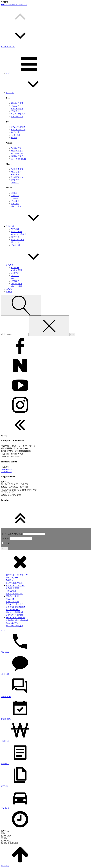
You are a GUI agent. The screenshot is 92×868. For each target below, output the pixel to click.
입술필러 (15, 198)
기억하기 (7, 543)
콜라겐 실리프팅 (19, 159)
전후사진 (15, 276)
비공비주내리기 (18, 114)
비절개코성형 (17, 108)
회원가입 (11, 46)
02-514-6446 (6, 472)
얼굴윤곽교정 (17, 169)
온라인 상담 (17, 284)
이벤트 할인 (17, 270)
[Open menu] (2, 52)
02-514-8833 (6, 469)
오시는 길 (16, 245)
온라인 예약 (17, 286)
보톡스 (14, 193)
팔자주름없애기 (18, 153)
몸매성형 (15, 180)
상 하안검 (16, 135)
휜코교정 (15, 106)
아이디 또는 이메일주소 (12, 534)
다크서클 (15, 132)
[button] (46, 16)
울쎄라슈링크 (17, 156)
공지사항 (15, 242)
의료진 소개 (17, 232)
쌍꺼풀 (14, 138)
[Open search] (21, 305)
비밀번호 (5, 538)
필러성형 (15, 196)
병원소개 (15, 229)
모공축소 (15, 201)
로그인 (4, 46)
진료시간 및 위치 (19, 234)
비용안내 (15, 268)
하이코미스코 (17, 117)
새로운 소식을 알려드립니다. (14, 5)
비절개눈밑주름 (18, 130)
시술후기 (15, 273)
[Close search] (49, 326)
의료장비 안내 (18, 240)
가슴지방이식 (17, 177)
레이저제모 (16, 206)
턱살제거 (15, 174)
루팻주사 (15, 182)
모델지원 (15, 281)
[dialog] (46, 709)
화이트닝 (15, 204)
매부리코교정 (17, 103)
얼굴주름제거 (17, 151)
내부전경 (15, 237)
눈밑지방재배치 (18, 127)
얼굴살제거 (16, 172)
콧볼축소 (15, 111)
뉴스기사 (15, 278)
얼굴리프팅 (16, 148)
